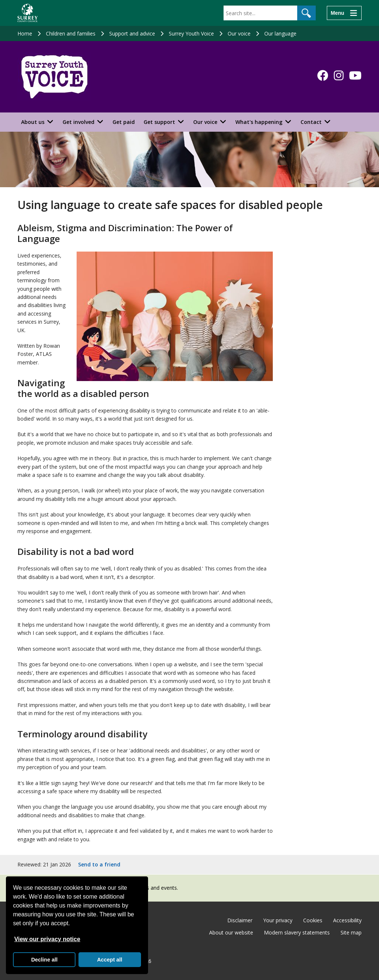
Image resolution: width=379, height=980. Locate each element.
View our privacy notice (47, 939)
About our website (231, 932)
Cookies (313, 920)
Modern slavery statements (297, 932)
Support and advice (132, 33)
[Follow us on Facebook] (323, 75)
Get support (159, 122)
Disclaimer (240, 920)
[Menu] (344, 13)
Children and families (71, 33)
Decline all (44, 960)
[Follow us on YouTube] (355, 75)
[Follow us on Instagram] (339, 75)
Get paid (124, 122)
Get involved (78, 122)
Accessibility (347, 920)
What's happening (259, 122)
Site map (351, 932)
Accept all (110, 960)
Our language (280, 33)
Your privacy (278, 920)
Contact (311, 122)
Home (25, 33)
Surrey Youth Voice (191, 33)
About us (33, 122)
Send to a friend (99, 864)
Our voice (239, 33)
